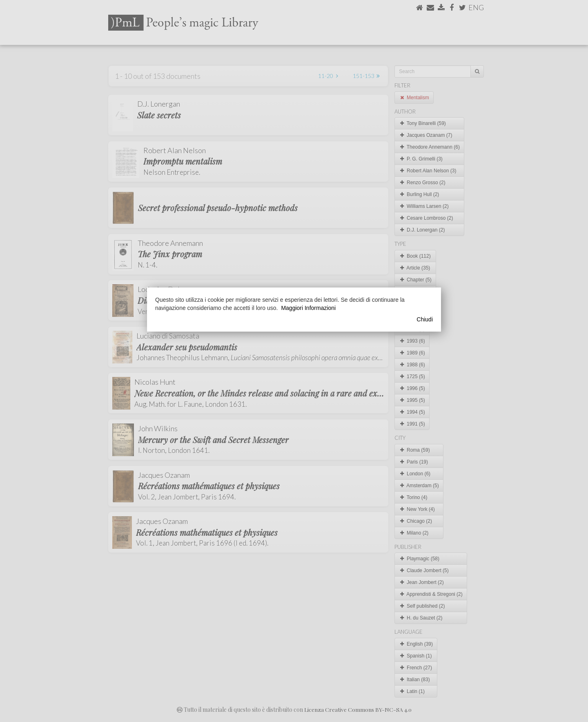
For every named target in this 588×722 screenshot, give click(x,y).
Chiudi (425, 319)
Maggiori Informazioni (308, 308)
